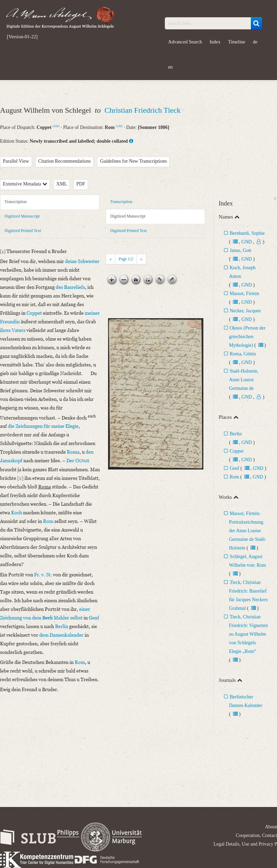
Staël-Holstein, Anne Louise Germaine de (244, 380)
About (271, 827)
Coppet (236, 451)
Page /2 (126, 259)
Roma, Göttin (243, 354)
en (171, 67)
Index (215, 42)
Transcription (15, 202)
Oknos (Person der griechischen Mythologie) (247, 337)
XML (62, 184)
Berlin (236, 434)
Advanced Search (185, 42)
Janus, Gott (240, 250)
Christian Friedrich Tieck (143, 110)
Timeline (237, 42)
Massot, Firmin (244, 294)
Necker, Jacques (245, 311)
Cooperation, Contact (256, 835)
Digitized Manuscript (22, 216)
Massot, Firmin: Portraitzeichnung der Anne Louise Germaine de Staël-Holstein (247, 531)
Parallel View (16, 161)
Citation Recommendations (65, 161)
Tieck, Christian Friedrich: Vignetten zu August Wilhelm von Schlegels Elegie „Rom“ (248, 634)
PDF (81, 184)
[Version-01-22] (22, 37)
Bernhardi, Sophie (247, 233)
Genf (234, 468)
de (255, 42)
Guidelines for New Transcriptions (134, 161)
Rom (234, 477)
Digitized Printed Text (23, 231)
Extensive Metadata (25, 184)
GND (56, 126)
